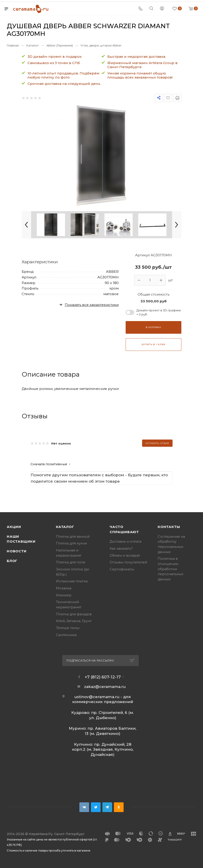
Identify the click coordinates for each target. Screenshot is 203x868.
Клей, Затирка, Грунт (74, 621)
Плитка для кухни (71, 543)
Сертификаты (122, 569)
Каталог (65, 527)
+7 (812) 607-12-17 (103, 677)
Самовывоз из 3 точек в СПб (54, 63)
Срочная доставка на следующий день (64, 84)
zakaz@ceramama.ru (105, 687)
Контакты (169, 527)
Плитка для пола (70, 562)
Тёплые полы (68, 628)
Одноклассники (119, 807)
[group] (102, 155)
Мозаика (64, 588)
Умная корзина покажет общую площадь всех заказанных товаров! (140, 75)
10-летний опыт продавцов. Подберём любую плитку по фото (63, 75)
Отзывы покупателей (128, 562)
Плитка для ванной (73, 537)
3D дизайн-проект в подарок (55, 57)
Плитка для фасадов (74, 614)
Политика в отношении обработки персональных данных (171, 569)
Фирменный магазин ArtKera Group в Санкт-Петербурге (142, 65)
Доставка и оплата (126, 542)
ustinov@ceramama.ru (97, 697)
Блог (12, 561)
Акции (14, 527)
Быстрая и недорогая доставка (136, 57)
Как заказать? (121, 549)
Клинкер (64, 595)
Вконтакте (84, 807)
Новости (17, 551)
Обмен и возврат (125, 556)
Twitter (96, 807)
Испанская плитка (72, 581)
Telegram (107, 807)
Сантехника (66, 635)
